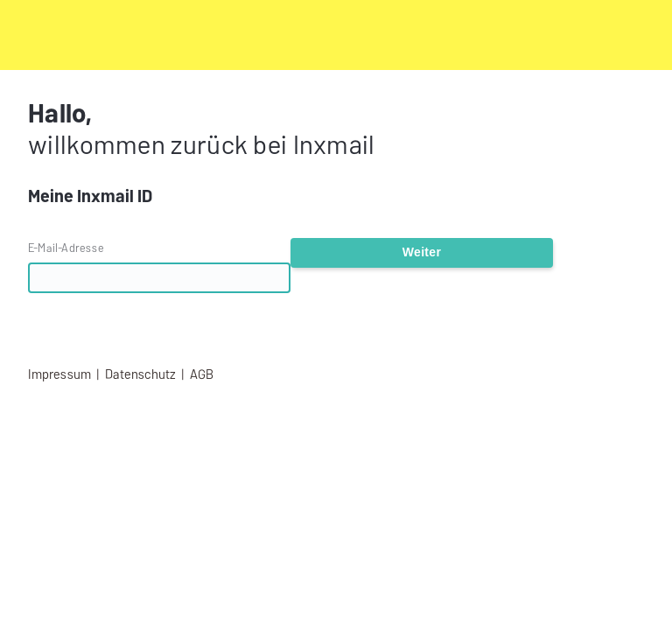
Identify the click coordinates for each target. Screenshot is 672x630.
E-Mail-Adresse (66, 248)
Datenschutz (140, 374)
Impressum (59, 374)
